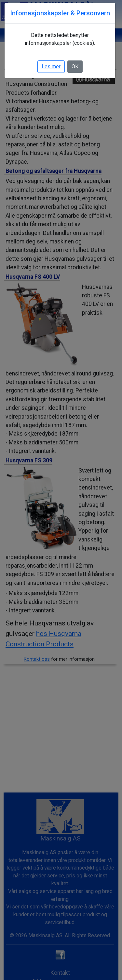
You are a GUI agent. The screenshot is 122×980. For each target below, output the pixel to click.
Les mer (51, 66)
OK (75, 66)
